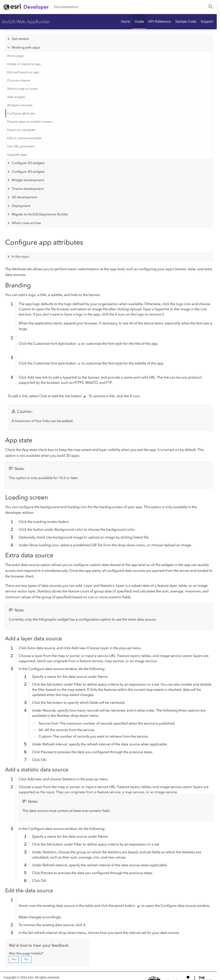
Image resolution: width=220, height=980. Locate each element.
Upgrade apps (17, 155)
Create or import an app (24, 64)
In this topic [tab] (21, 257)
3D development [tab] (24, 197)
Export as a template (21, 130)
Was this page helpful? (26, 953)
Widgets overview (20, 105)
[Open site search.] (211, 7)
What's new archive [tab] (26, 223)
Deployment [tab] (21, 206)
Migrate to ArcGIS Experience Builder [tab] (40, 214)
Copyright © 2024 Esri (18, 977)
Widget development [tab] (28, 180)
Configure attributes (21, 113)
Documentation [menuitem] (66, 7)
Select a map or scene (22, 89)
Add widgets (16, 97)
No (26, 959)
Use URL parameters (21, 146)
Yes (14, 959)
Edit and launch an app (23, 72)
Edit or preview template (24, 138)
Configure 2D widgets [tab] (28, 163)
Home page (15, 56)
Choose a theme (19, 80)
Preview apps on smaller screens (30, 122)
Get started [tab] (20, 39)
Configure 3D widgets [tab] (28, 172)
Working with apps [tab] (26, 47)
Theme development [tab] (28, 189)
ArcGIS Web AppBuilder (26, 22)
